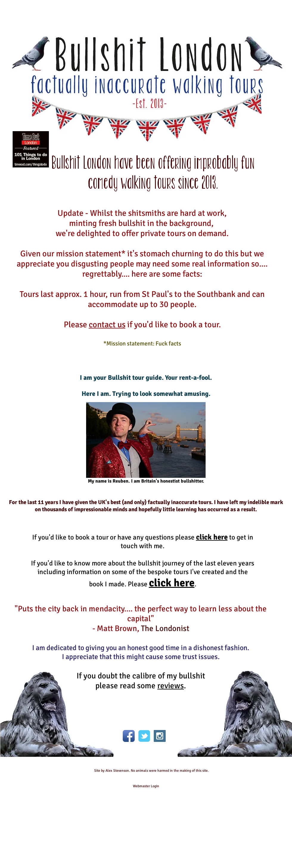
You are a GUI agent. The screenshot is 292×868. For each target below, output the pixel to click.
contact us (107, 325)
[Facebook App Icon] (129, 736)
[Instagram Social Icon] (160, 736)
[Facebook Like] (144, 714)
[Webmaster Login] (146, 787)
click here (212, 537)
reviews (171, 686)
